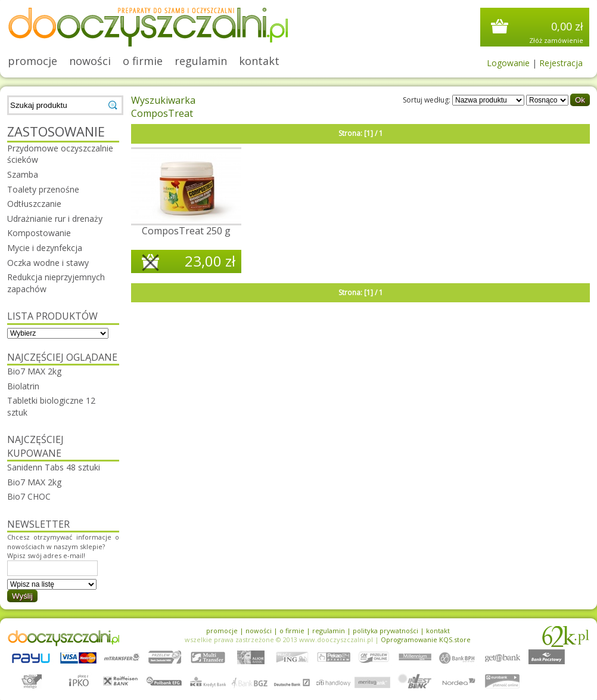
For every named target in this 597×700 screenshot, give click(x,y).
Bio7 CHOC (29, 496)
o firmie (143, 61)
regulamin (201, 61)
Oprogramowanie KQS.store (426, 639)
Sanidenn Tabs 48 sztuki (54, 467)
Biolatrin (23, 386)
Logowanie (508, 63)
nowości (90, 61)
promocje (32, 61)
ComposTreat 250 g (186, 231)
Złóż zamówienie (556, 40)
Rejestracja (561, 63)
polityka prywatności (385, 631)
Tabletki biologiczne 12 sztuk (51, 406)
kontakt (259, 61)
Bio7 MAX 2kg (34, 371)
